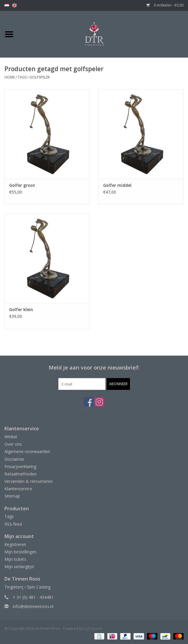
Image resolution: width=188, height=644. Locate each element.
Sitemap (12, 496)
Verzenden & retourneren (29, 481)
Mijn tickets (15, 559)
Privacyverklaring (20, 466)
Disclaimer (14, 459)
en (14, 5)
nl (7, 5)
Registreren (15, 544)
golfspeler (40, 77)
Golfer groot (22, 185)
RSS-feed (13, 524)
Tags (22, 77)
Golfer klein (21, 309)
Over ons (13, 444)
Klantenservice (18, 489)
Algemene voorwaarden (27, 451)
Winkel (11, 437)
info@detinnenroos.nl (33, 606)
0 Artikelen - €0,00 (165, 5)
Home (10, 77)
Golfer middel (117, 185)
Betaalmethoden (20, 474)
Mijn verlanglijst (19, 567)
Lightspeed (93, 629)
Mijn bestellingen (20, 552)
